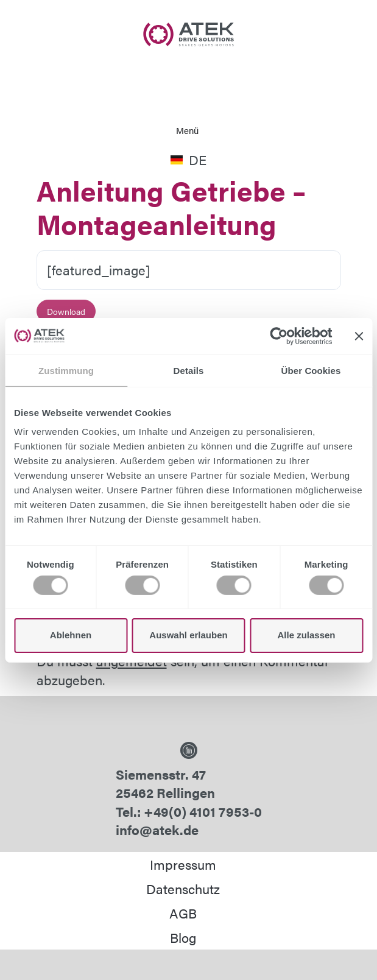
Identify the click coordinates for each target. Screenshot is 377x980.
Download (66, 311)
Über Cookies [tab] (311, 370)
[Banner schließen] (359, 336)
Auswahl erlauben (188, 635)
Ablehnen (71, 635)
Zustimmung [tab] (66, 370)
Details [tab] (189, 370)
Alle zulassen (306, 635)
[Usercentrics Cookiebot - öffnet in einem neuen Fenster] (279, 336)
